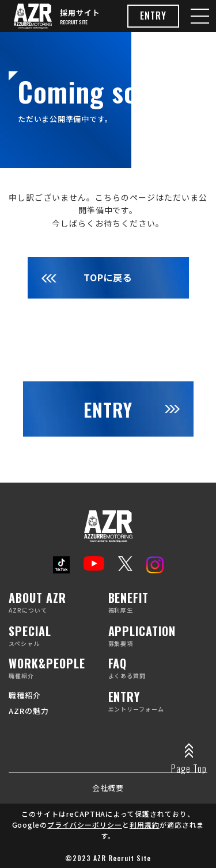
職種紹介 (58, 669)
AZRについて (58, 603)
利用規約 (145, 825)
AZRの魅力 (29, 711)
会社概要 (108, 788)
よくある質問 (158, 669)
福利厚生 (158, 603)
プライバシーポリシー (85, 825)
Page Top (189, 768)
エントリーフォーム (158, 702)
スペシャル (58, 636)
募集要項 (158, 636)
